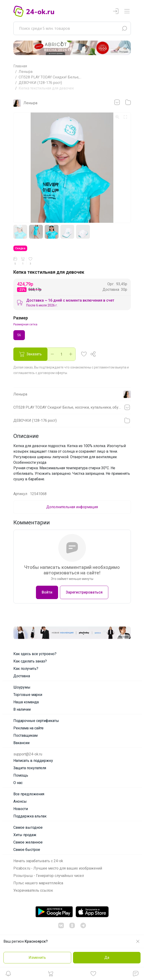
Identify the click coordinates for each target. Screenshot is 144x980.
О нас (18, 783)
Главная (20, 66)
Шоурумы (22, 687)
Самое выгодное (28, 827)
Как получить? (26, 669)
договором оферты (52, 373)
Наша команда (26, 702)
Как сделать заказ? (30, 661)
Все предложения (29, 794)
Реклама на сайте (28, 728)
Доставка (22, 676)
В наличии (22, 709)
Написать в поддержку (33, 761)
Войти (47, 592)
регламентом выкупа (110, 367)
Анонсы (20, 801)
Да (107, 958)
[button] (8, 975)
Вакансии (21, 743)
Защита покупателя (30, 768)
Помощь (21, 775)
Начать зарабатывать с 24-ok (38, 861)
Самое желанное (28, 842)
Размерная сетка (25, 324)
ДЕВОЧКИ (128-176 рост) (40, 83)
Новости (21, 809)
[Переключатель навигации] (127, 11)
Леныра (26, 72)
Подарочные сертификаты (36, 721)
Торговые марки (28, 695)
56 (19, 335)
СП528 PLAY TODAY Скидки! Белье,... (50, 77)
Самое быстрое (27, 850)
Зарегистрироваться (84, 592)
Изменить (37, 958)
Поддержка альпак (30, 816)
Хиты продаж (25, 835)
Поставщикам (25, 735)
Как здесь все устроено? (35, 654)
